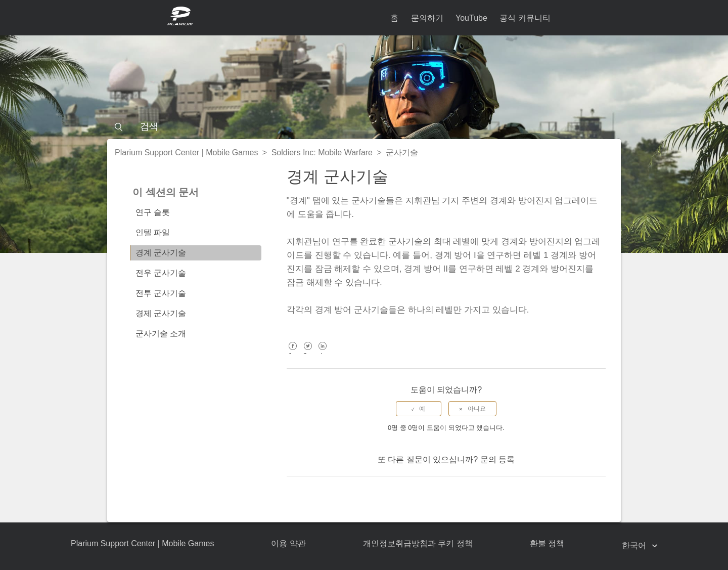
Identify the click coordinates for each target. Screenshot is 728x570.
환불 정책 (547, 543)
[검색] (364, 126)
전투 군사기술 (161, 293)
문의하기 (427, 18)
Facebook (293, 353)
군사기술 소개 (161, 334)
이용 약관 (288, 543)
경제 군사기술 (161, 313)
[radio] (419, 409)
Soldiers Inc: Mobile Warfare (322, 152)
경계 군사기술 (161, 253)
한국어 (635, 545)
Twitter (308, 353)
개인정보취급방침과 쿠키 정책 (418, 543)
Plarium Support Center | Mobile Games (186, 152)
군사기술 (402, 152)
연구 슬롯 (153, 212)
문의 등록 (497, 459)
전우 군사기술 (161, 273)
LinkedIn (323, 353)
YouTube (471, 18)
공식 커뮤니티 (525, 18)
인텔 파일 (153, 232)
